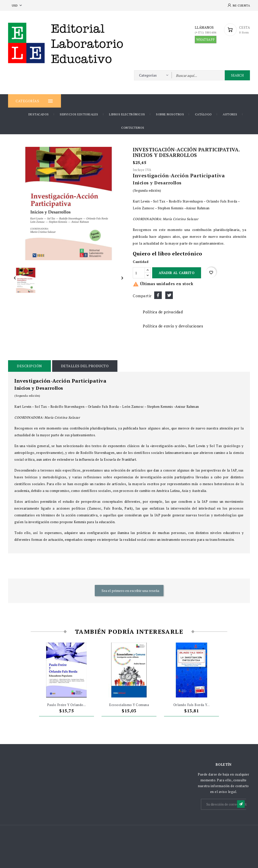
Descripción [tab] (29, 366)
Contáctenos (133, 128)
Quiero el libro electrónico (168, 254)
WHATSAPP (206, 40)
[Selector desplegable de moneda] (17, 5)
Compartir (158, 295)
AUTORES (230, 114)
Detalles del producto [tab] (85, 366)
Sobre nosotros (170, 114)
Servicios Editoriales (79, 114)
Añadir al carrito (177, 273)
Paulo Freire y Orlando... (67, 705)
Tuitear (169, 295)
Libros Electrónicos (127, 114)
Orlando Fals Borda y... (192, 705)
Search (237, 75)
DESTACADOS (39, 114)
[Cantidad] (139, 273)
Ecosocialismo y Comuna (129, 705)
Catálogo (203, 114)
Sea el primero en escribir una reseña (130, 591)
